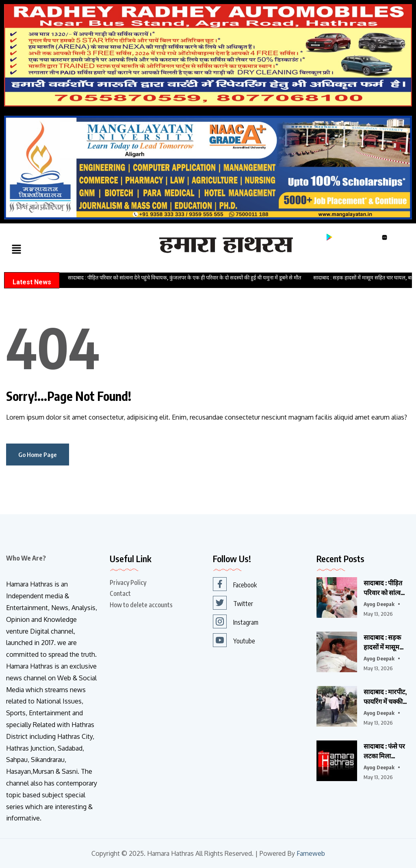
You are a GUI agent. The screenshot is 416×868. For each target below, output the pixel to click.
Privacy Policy (128, 582)
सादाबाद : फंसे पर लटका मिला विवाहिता (384, 751)
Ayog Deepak (379, 604)
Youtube (234, 640)
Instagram (236, 621)
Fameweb (311, 854)
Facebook (235, 584)
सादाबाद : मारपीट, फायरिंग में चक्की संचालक (385, 697)
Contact (120, 593)
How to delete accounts (141, 605)
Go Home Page (38, 455)
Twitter (233, 603)
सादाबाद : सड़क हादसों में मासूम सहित (382, 643)
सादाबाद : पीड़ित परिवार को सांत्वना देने (385, 588)
